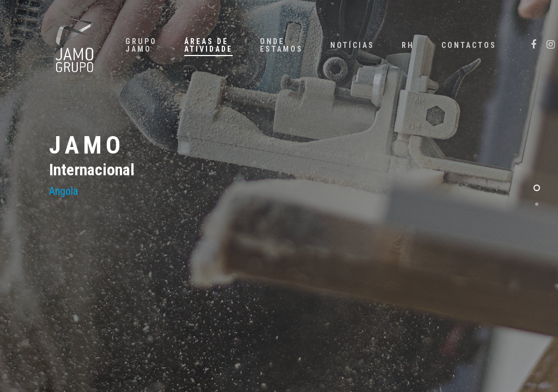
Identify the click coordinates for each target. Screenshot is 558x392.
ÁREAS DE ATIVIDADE (208, 45)
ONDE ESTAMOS (281, 45)
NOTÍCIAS (352, 45)
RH (408, 45)
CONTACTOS (469, 45)
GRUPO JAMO (141, 45)
